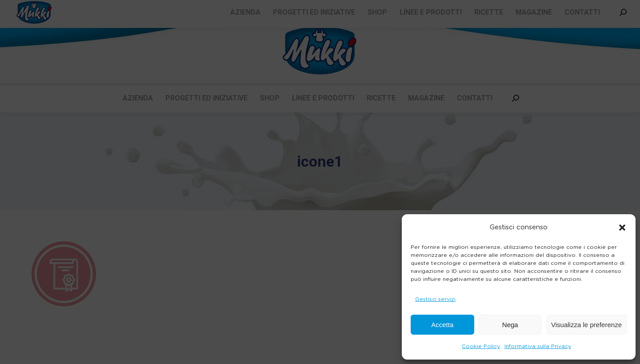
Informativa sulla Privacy (538, 346)
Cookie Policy (481, 346)
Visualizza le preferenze (586, 325)
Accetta (442, 325)
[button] (622, 228)
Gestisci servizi (435, 299)
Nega (510, 325)
